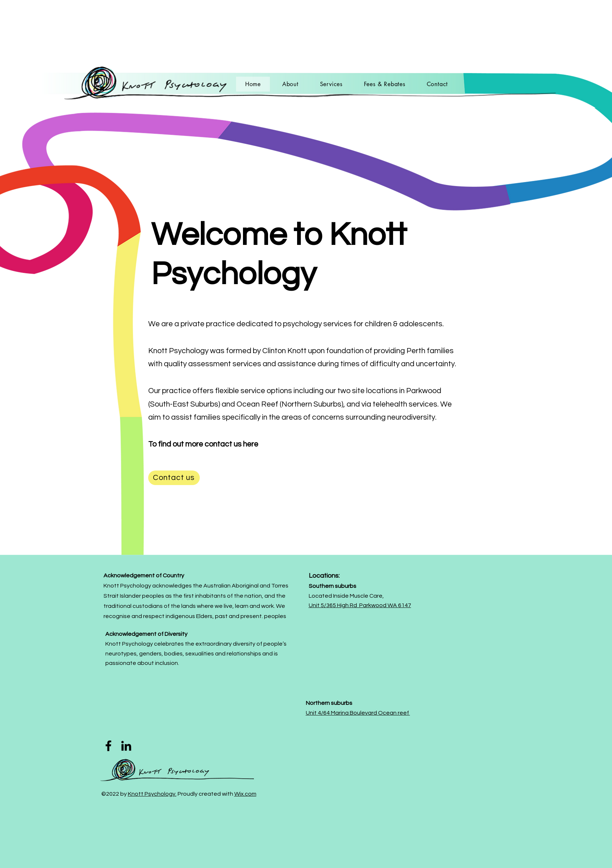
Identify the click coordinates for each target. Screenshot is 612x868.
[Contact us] (174, 478)
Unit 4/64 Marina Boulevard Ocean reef (358, 713)
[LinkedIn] (126, 746)
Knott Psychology (178, 351)
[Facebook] (108, 746)
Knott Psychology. (152, 794)
